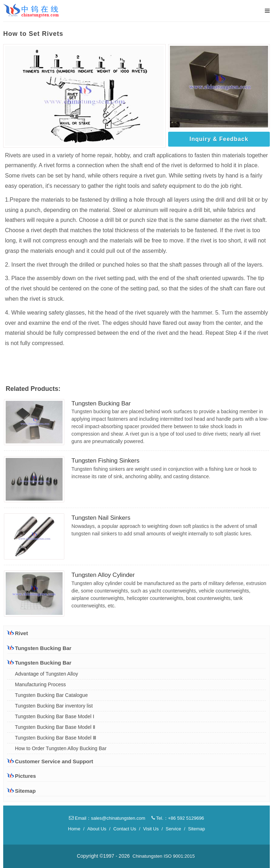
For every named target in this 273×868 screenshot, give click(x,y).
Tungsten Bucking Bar (101, 403)
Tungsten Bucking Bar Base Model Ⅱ (55, 727)
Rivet (18, 633)
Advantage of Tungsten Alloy (46, 674)
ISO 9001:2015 (179, 856)
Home (74, 829)
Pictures (22, 776)
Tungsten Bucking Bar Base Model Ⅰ (55, 716)
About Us (97, 829)
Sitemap (21, 791)
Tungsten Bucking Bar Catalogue (51, 695)
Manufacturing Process (40, 684)
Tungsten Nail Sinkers (101, 518)
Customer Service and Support (50, 761)
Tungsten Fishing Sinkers (105, 461)
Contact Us (125, 829)
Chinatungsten (148, 856)
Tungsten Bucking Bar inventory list (54, 706)
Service (173, 829)
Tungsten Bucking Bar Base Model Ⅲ (56, 738)
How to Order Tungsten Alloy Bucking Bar (61, 748)
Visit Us (151, 829)
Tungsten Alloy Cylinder (103, 575)
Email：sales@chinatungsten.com (107, 818)
